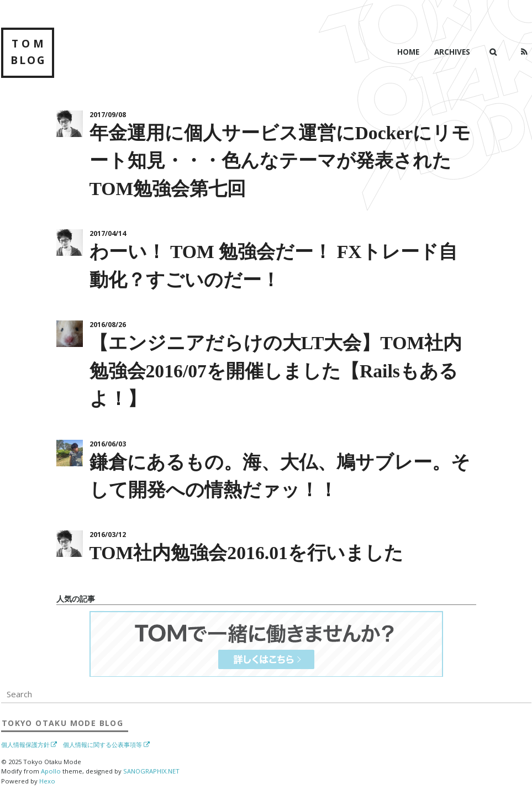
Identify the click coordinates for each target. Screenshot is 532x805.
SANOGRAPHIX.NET (151, 771)
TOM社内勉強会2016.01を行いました (246, 553)
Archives (452, 52)
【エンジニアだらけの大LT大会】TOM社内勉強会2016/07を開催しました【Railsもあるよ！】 (276, 371)
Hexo (47, 781)
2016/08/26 (108, 325)
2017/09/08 (108, 115)
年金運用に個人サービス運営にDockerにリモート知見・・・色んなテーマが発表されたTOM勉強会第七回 (280, 161)
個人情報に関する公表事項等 (102, 745)
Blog (62, 723)
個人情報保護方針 (25, 745)
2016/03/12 (108, 535)
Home (408, 52)
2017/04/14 (108, 233)
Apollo (51, 771)
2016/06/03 (108, 444)
